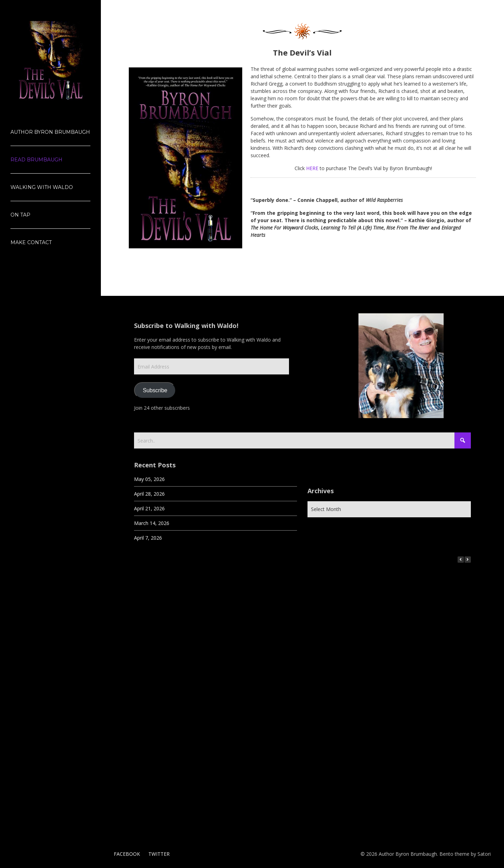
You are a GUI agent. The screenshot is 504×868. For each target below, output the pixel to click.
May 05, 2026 (149, 479)
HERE (312, 168)
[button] (468, 560)
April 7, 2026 (148, 538)
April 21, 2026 (149, 508)
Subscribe (155, 390)
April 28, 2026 (149, 494)
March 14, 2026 (152, 523)
